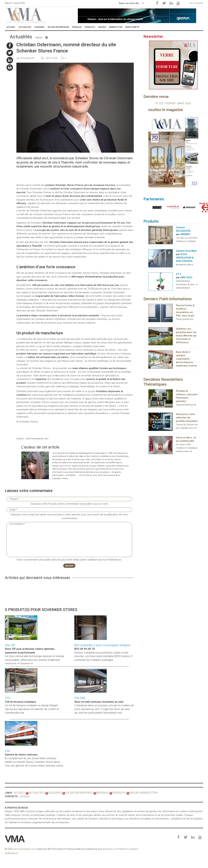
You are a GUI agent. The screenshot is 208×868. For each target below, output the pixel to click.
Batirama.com (110, 849)
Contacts (25, 796)
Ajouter (69, 566)
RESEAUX (98, 793)
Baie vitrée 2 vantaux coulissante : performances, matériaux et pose (186, 359)
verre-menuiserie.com (24, 849)
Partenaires (154, 199)
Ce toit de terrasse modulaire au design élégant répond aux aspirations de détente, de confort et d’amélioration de (32, 709)
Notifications (11, 853)
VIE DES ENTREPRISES (75, 793)
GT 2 (179, 274)
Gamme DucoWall (186, 251)
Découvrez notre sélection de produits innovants (187, 418)
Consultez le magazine (180, 110)
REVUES (128, 793)
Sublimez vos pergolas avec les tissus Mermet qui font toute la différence (186, 336)
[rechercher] (143, 3)
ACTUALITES (35, 793)
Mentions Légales (128, 849)
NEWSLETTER (142, 793)
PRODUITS (113, 793)
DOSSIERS (53, 793)
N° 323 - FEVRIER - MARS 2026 (173, 103)
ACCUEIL (19, 793)
